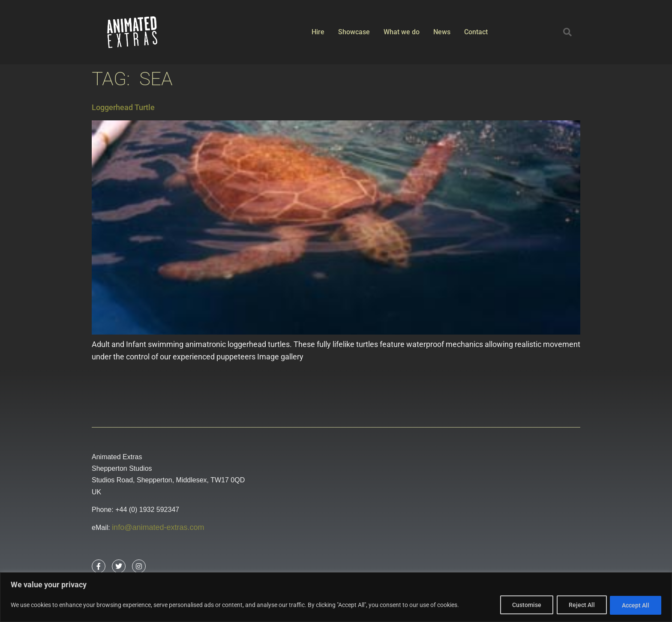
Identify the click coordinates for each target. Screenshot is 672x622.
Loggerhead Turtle (123, 107)
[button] (567, 32)
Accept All (635, 605)
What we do (402, 32)
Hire (318, 32)
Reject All (580, 605)
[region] (336, 597)
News (442, 32)
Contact (476, 32)
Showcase (354, 32)
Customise (524, 605)
